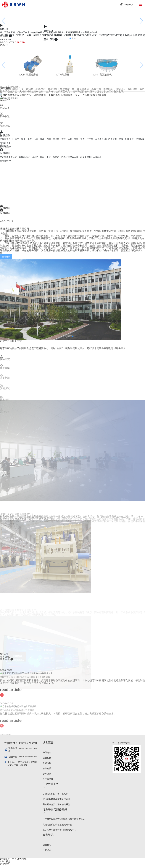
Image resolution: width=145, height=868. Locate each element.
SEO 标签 (5, 861)
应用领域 (5, 213)
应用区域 (5, 208)
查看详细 (6, 36)
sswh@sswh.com (28, 757)
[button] (70, 38)
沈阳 (25, 859)
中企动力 (17, 859)
